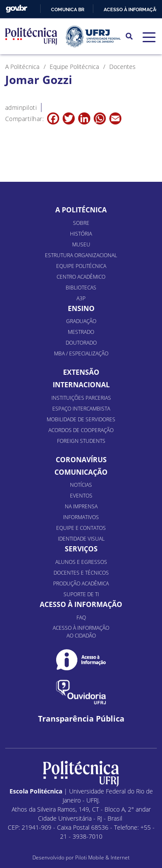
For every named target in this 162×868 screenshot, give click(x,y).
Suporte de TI (81, 594)
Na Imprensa (81, 506)
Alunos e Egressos (81, 562)
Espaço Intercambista (81, 409)
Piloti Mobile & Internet (102, 857)
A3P (81, 298)
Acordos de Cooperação (81, 430)
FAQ (81, 618)
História (81, 234)
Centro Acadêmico (81, 277)
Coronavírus (81, 460)
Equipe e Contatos (81, 528)
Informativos (81, 517)
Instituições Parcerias (81, 398)
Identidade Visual (81, 539)
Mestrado (81, 332)
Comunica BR (68, 9)
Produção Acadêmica (81, 583)
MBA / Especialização (81, 353)
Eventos (81, 496)
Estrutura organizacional (81, 255)
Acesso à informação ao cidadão (81, 632)
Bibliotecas (81, 288)
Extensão (81, 372)
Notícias (81, 485)
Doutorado (81, 343)
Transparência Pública (81, 719)
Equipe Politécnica (81, 266)
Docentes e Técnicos (81, 573)
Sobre (81, 223)
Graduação (81, 321)
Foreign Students (81, 441)
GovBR (16, 9)
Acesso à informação (132, 9)
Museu (81, 244)
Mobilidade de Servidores (81, 419)
